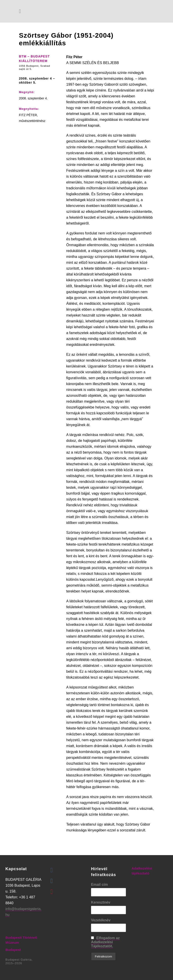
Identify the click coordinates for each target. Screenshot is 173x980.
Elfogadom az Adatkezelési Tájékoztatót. (105, 942)
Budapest (13, 950)
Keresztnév (101, 902)
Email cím (99, 885)
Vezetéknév (101, 920)
